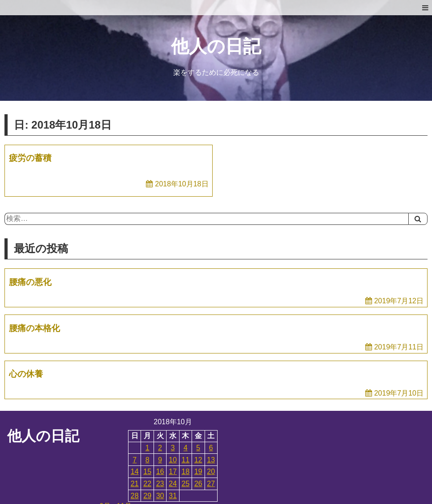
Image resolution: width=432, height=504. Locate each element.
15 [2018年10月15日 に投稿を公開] (147, 472)
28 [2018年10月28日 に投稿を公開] (135, 496)
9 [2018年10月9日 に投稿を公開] (160, 460)
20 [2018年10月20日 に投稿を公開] (211, 472)
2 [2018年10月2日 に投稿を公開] (160, 448)
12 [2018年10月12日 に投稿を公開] (198, 460)
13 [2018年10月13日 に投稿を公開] (211, 460)
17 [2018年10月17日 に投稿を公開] (173, 472)
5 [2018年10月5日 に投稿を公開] (198, 448)
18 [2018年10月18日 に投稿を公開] (186, 472)
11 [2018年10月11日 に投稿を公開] (186, 460)
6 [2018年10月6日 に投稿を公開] (211, 448)
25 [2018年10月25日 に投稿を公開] (186, 484)
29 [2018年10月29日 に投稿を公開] (147, 496)
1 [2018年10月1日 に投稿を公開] (148, 448)
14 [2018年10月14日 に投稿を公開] (135, 472)
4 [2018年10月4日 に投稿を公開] (186, 448)
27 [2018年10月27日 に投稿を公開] (211, 484)
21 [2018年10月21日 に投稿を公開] (135, 484)
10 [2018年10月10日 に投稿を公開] (173, 460)
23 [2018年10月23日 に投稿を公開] (160, 484)
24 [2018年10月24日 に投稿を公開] (173, 484)
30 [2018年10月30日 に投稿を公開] (160, 496)
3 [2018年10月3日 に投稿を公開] (173, 448)
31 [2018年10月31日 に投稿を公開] (173, 496)
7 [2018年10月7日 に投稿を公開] (135, 460)
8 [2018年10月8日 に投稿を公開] (148, 460)
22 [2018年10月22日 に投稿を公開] (147, 484)
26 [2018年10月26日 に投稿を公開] (198, 484)
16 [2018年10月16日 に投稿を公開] (160, 472)
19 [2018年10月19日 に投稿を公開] (198, 472)
